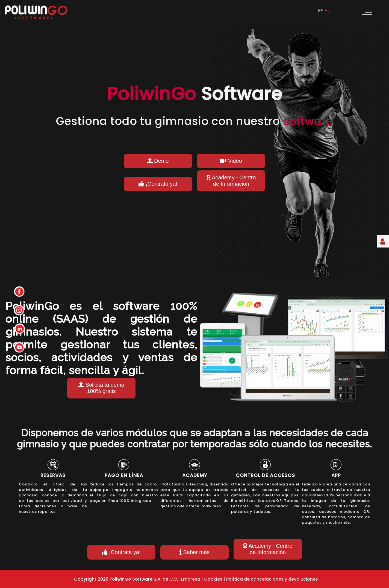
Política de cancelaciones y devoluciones (272, 579)
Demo (158, 161)
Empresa (191, 579)
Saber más (194, 552)
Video (231, 161)
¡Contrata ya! (158, 184)
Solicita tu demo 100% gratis (101, 388)
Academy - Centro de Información (231, 181)
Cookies (213, 579)
